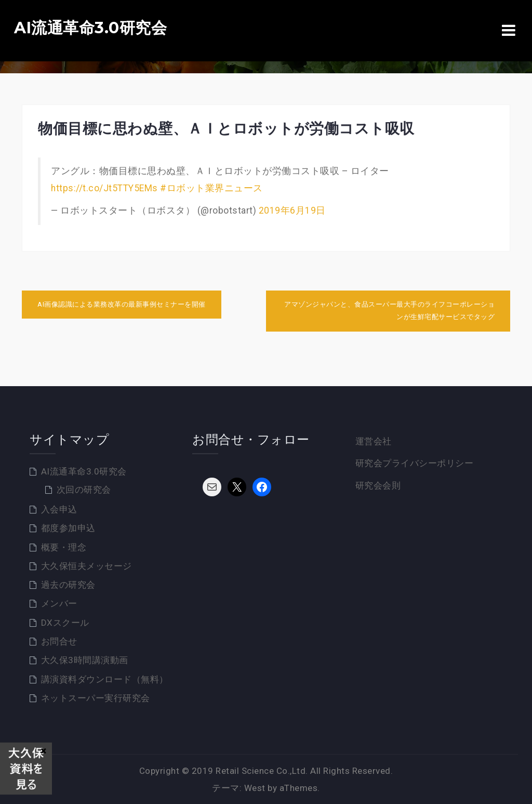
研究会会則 (378, 485)
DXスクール (65, 623)
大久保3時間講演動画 (85, 660)
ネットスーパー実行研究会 (96, 698)
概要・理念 (64, 547)
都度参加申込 (68, 528)
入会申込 (59, 509)
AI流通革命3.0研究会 (90, 28)
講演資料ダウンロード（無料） (105, 679)
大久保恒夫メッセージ (87, 566)
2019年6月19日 (292, 210)
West (255, 788)
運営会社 (374, 441)
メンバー (59, 603)
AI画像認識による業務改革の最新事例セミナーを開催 (122, 304)
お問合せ (59, 641)
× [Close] (43, 750)
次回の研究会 (84, 490)
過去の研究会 (68, 585)
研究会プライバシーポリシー (415, 463)
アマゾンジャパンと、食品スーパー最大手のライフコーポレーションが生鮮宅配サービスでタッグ (389, 311)
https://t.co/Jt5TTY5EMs (104, 188)
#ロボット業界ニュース (211, 188)
